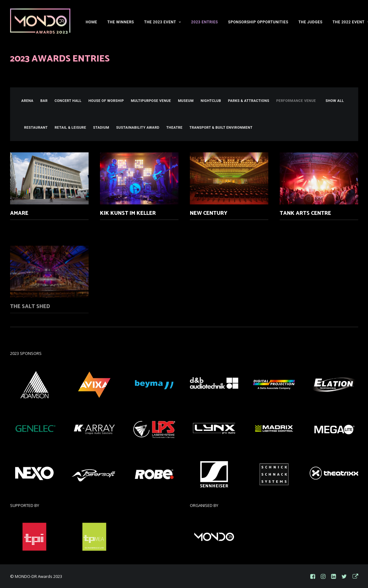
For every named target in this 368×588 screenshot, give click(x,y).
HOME (91, 22)
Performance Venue (296, 101)
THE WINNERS (121, 22)
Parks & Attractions (249, 101)
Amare (19, 213)
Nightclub (211, 101)
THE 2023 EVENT (163, 22)
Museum (186, 101)
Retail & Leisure (70, 128)
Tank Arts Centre (305, 238)
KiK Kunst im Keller (128, 214)
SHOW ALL (335, 101)
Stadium (101, 128)
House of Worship (106, 101)
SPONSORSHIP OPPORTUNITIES (258, 22)
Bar (44, 101)
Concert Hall (68, 101)
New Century (209, 220)
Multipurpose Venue (151, 101)
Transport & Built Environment (221, 128)
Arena (28, 101)
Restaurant (36, 128)
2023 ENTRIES (204, 22)
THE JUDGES (310, 22)
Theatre (175, 128)
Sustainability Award (138, 128)
